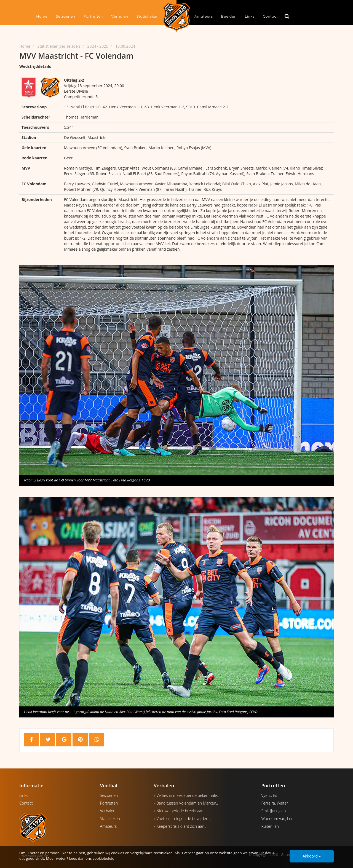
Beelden (229, 16)
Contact (270, 16)
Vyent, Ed (269, 795)
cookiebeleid (104, 858)
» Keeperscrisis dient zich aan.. (180, 826)
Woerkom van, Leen (279, 819)
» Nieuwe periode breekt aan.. (180, 811)
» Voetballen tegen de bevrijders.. (183, 819)
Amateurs (204, 16)
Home (42, 16)
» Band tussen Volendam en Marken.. (186, 803)
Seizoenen (65, 16)
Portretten (93, 16)
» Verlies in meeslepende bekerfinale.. (186, 795)
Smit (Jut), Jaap (274, 811)
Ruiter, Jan (270, 826)
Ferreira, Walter (275, 803)
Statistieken (148, 16)
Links (250, 16)
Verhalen (120, 16)
